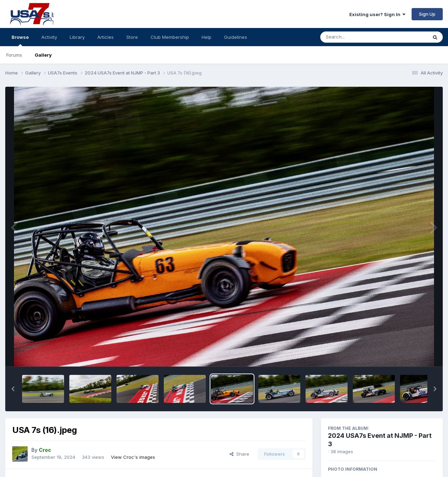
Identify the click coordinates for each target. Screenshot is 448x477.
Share (239, 454)
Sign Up (427, 14)
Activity (49, 37)
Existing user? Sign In (377, 14)
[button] (13, 389)
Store (132, 37)
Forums (14, 55)
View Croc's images (133, 457)
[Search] (355, 37)
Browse (20, 40)
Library (77, 37)
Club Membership (170, 37)
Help (206, 37)
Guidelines (236, 37)
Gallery (43, 55)
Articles (106, 37)
